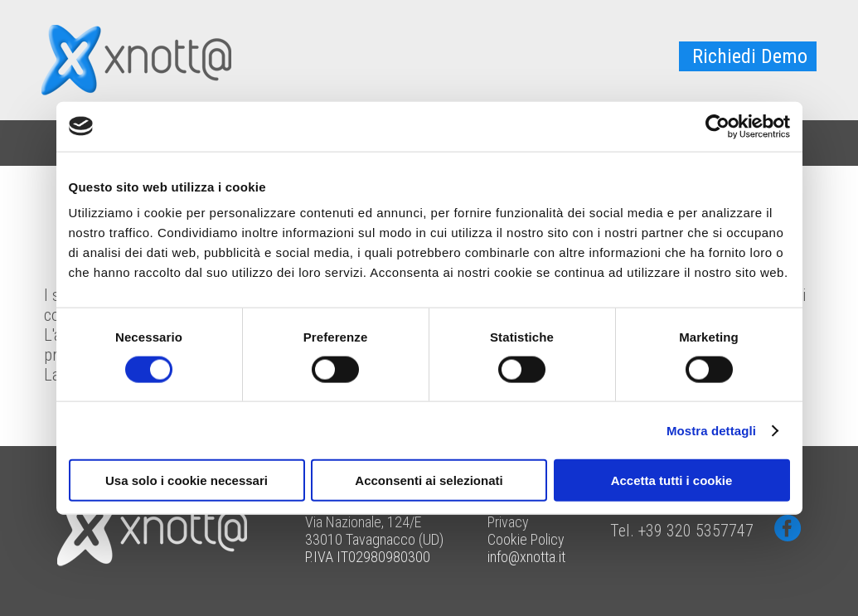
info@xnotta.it (526, 557)
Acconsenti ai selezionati (429, 480)
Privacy (508, 522)
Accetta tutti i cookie (672, 480)
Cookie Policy (526, 539)
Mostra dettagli (711, 430)
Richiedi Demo (750, 56)
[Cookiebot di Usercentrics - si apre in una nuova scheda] (717, 126)
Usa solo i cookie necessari (187, 480)
